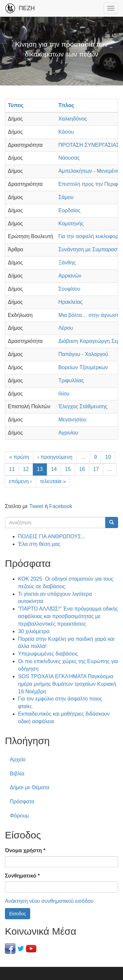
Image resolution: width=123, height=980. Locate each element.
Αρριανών (70, 276)
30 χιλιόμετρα (34, 631)
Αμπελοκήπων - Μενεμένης (90, 171)
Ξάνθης (67, 263)
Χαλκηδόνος (73, 119)
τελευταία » (53, 481)
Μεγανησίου (72, 420)
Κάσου (66, 132)
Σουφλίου (69, 289)
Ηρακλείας (71, 302)
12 (26, 469)
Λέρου (66, 328)
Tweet (36, 506)
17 (96, 469)
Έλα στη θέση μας (39, 544)
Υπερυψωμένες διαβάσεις (48, 654)
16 (82, 469)
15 (68, 469)
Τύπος (16, 105)
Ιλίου (64, 394)
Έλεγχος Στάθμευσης (83, 406)
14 (54, 469)
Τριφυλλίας (71, 380)
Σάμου (66, 197)
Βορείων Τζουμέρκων (83, 367)
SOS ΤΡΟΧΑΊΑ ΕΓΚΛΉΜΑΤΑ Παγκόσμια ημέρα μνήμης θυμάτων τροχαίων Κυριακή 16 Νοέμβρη (67, 684)
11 (12, 469)
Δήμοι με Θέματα (30, 787)
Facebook (61, 506)
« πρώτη (19, 457)
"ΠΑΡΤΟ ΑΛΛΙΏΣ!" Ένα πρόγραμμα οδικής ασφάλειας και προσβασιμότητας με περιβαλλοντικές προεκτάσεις (68, 616)
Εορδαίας (69, 210)
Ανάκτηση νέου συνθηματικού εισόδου (49, 901)
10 (108, 457)
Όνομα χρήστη (25, 850)
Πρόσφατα (22, 802)
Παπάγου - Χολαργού (83, 354)
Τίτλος (66, 105)
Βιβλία (17, 774)
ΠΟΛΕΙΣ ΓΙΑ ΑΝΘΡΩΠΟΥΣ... (52, 536)
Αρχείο (18, 759)
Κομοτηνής (71, 223)
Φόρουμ (19, 816)
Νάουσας (69, 158)
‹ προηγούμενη (55, 457)
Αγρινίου (68, 433)
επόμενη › (20, 481)
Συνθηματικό (22, 876)
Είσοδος (18, 914)
